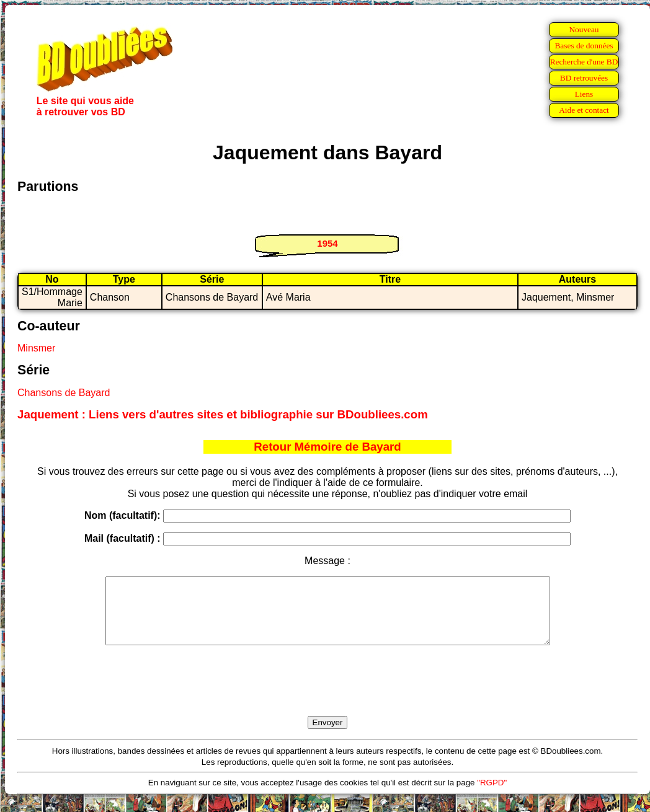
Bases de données (584, 46)
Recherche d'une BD (584, 62)
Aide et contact (584, 110)
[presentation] (327, 695)
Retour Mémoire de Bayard (327, 447)
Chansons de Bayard (64, 393)
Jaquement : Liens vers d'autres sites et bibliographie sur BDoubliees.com (223, 414)
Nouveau (584, 29)
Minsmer (36, 348)
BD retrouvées (584, 78)
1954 (327, 243)
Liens (584, 94)
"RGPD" (492, 796)
